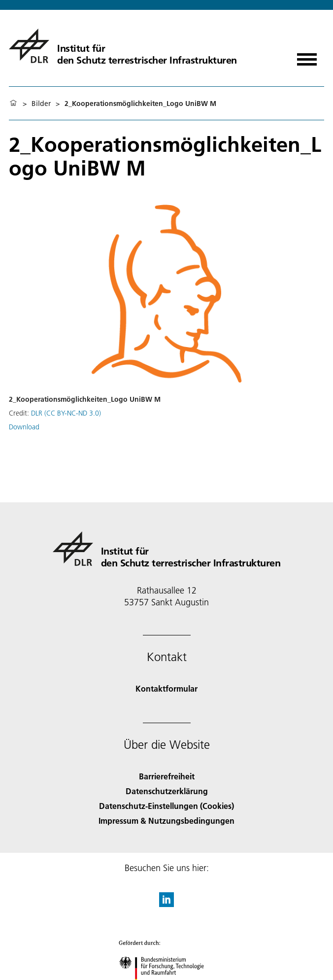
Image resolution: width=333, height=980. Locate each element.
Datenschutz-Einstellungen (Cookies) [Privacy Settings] (166, 806)
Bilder (41, 104)
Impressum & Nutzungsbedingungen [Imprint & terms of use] (166, 821)
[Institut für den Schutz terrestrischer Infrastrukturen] (123, 46)
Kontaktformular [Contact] (166, 688)
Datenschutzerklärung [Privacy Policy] (167, 791)
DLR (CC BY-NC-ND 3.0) (66, 413)
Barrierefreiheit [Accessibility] (167, 776)
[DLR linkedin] (166, 904)
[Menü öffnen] (307, 56)
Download (24, 427)
